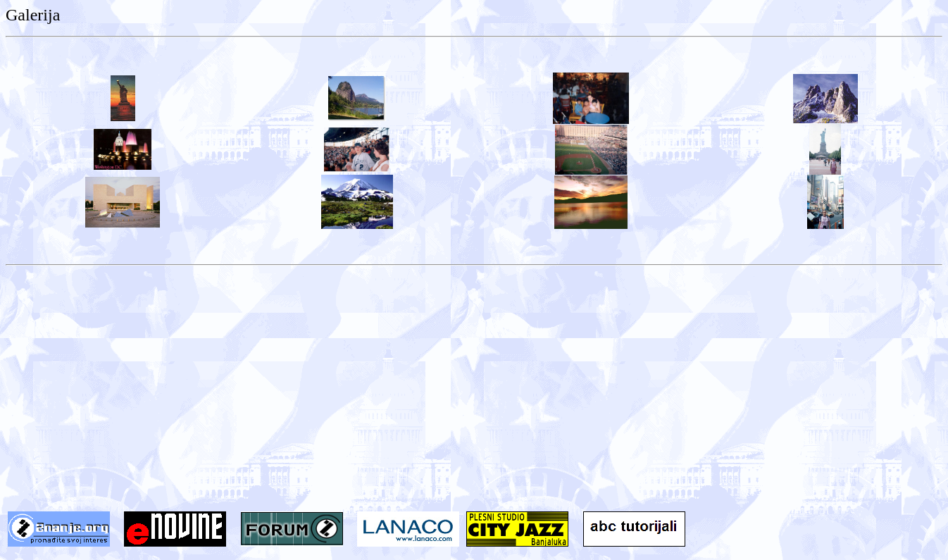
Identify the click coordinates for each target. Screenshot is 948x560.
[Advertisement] (474, 399)
